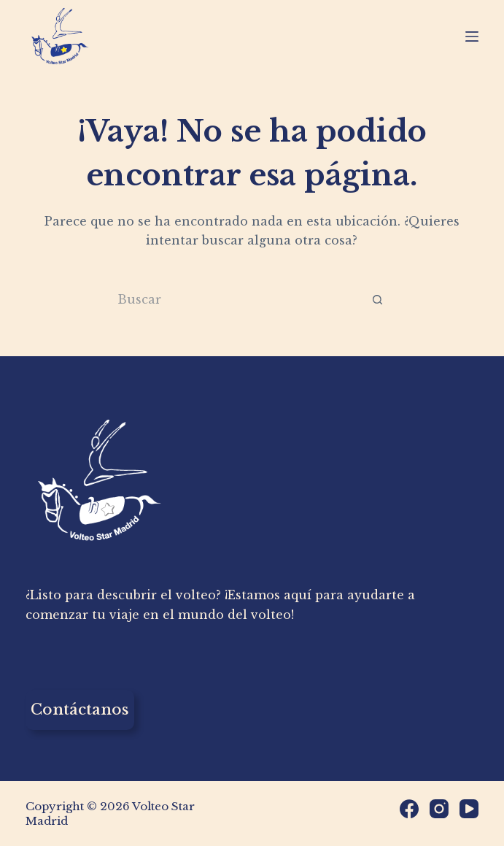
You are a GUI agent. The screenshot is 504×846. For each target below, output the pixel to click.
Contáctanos (80, 710)
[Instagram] (439, 809)
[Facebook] (409, 809)
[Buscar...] (232, 300)
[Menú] (472, 36)
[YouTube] (469, 809)
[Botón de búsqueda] (377, 300)
